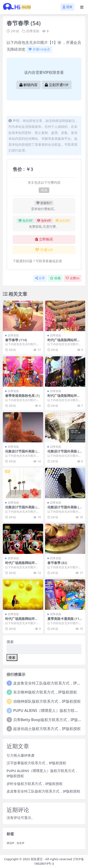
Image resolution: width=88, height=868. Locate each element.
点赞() (73, 278)
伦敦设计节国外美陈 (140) (23, 509)
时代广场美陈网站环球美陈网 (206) (22, 565)
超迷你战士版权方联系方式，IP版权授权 (47, 729)
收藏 (55, 278)
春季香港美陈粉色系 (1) (22, 396)
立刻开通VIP (57, 85)
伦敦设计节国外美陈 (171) (65, 509)
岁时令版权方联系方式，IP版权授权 (35, 784)
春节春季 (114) (16, 340)
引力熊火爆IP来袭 (21, 755)
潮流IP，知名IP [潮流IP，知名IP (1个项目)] (15, 843)
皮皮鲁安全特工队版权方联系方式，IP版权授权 (43, 791)
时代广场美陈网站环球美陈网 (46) (22, 621)
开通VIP (44, 250)
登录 (67, 7)
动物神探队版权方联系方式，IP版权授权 (47, 701)
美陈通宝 (37, 859)
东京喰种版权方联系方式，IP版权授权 (45, 692)
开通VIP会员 (39, 49)
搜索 (10, 642)
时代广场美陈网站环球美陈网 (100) (64, 342)
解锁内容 (29, 85)
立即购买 (44, 239)
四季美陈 (33, 31)
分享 (40, 278)
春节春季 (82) (57, 563)
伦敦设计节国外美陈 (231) (65, 453)
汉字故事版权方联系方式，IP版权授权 (36, 763)
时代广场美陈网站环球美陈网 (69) (64, 398)
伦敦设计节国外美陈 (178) (23, 453)
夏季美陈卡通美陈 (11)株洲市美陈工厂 (64, 621)
